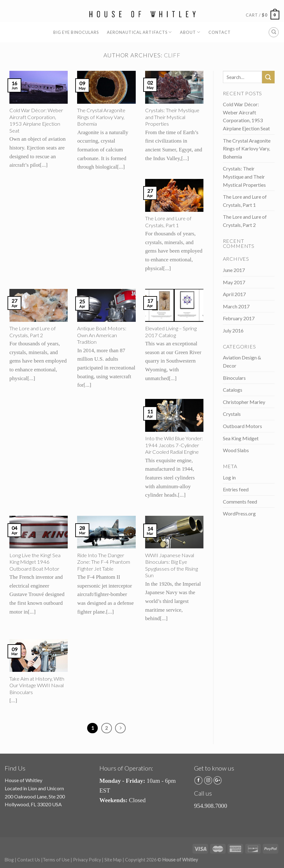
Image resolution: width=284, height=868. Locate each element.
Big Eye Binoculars (76, 32)
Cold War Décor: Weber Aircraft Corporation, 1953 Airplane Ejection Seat (246, 116)
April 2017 (234, 294)
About (190, 32)
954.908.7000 (211, 806)
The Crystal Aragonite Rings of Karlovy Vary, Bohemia (247, 149)
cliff (172, 55)
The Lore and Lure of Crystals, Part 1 (245, 201)
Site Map (113, 860)
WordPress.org (239, 513)
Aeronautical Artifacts (139, 32)
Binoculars (234, 378)
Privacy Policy (87, 860)
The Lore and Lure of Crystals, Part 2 (245, 221)
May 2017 (234, 282)
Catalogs (233, 390)
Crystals (232, 414)
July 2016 (233, 330)
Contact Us (29, 860)
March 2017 (236, 306)
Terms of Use (56, 860)
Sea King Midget (241, 438)
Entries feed (236, 489)
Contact (220, 32)
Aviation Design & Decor (242, 361)
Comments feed (240, 502)
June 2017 (234, 270)
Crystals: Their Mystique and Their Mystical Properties (244, 176)
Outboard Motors (242, 426)
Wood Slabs (236, 450)
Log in (229, 477)
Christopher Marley (244, 402)
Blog (9, 860)
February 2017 (239, 318)
